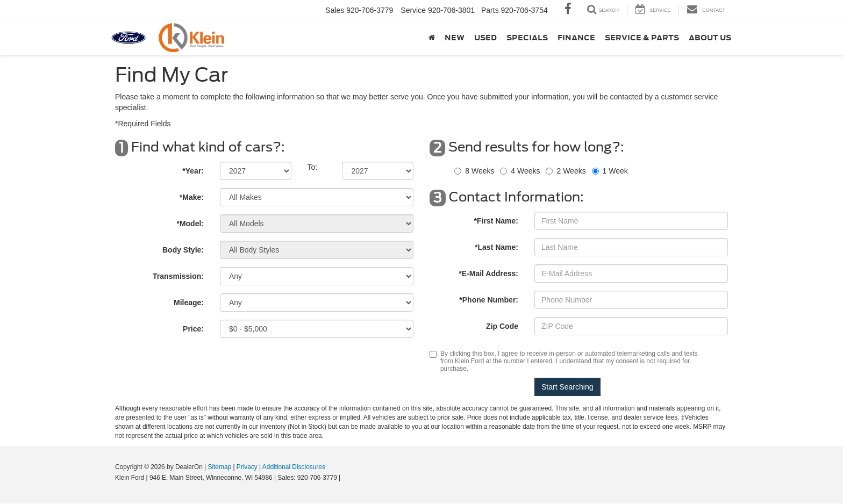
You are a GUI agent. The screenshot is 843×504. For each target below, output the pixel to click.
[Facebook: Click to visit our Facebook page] (568, 10)
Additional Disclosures (294, 467)
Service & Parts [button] (642, 38)
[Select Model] (317, 224)
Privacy (247, 467)
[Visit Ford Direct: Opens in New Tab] (345, 478)
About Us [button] (710, 38)
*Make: (192, 197)
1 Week (615, 171)
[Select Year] (256, 171)
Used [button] (485, 38)
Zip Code (502, 326)
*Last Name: (496, 247)
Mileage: (189, 303)
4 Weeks (525, 171)
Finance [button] (576, 38)
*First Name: (496, 221)
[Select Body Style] (317, 250)
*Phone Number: (489, 300)
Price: (193, 329)
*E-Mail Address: (488, 273)
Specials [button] (527, 38)
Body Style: (183, 250)
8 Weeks (480, 171)
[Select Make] (317, 197)
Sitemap (219, 467)
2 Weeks (571, 171)
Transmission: (178, 276)
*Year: (193, 171)
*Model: (190, 224)
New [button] (455, 38)
